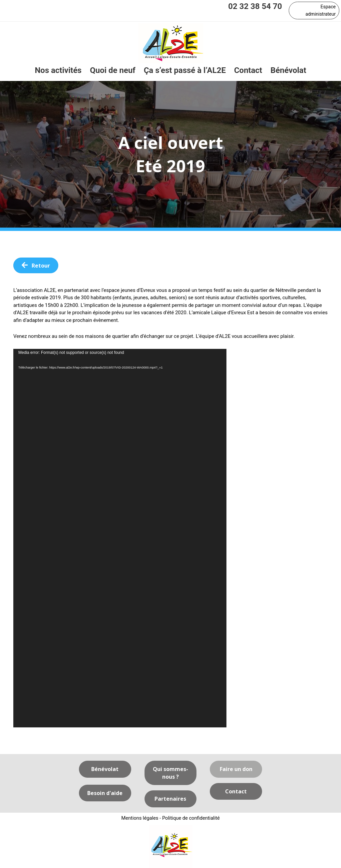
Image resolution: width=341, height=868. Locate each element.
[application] (120, 538)
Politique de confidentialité (191, 818)
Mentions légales (139, 818)
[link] (58, 71)
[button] (314, 10)
